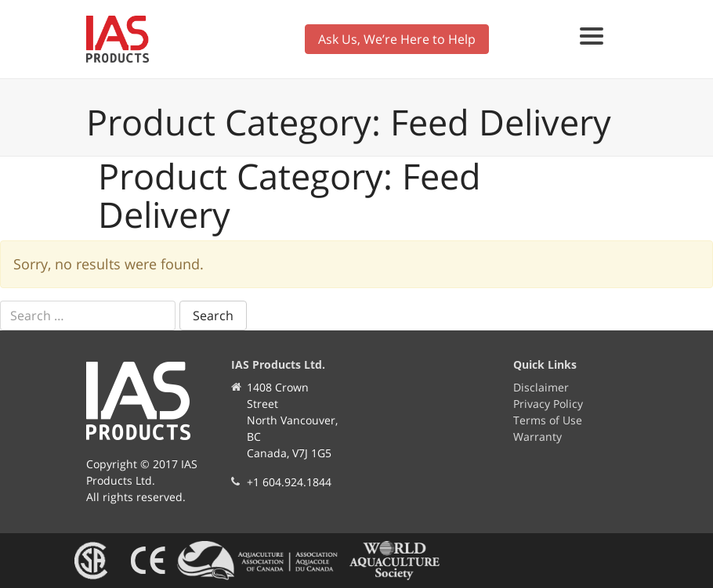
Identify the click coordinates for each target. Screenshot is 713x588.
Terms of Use (548, 420)
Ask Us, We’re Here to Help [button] (397, 39)
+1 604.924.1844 (289, 482)
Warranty (537, 436)
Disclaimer (541, 387)
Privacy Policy (548, 404)
